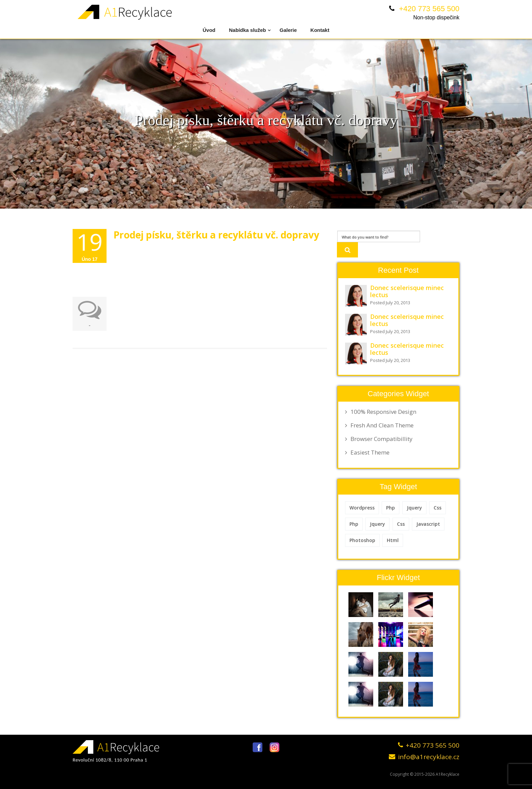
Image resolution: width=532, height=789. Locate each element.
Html (393, 540)
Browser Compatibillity (379, 439)
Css (438, 508)
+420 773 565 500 (429, 9)
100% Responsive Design (381, 412)
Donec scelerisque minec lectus (407, 291)
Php (391, 508)
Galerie (288, 30)
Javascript (428, 524)
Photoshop (362, 540)
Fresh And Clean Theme (379, 425)
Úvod (209, 30)
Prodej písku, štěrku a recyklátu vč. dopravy (216, 235)
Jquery (414, 508)
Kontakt (320, 30)
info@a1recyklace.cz (429, 757)
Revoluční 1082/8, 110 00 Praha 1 (110, 760)
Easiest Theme (367, 453)
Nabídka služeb (250, 30)
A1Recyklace (448, 774)
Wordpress (362, 508)
